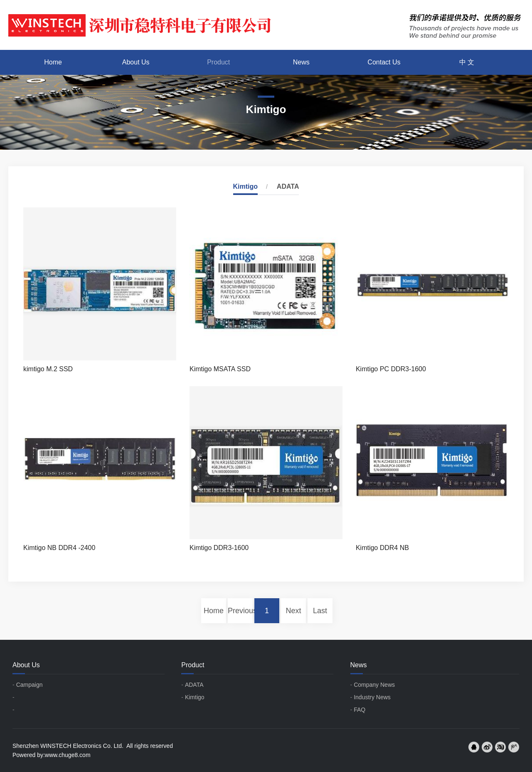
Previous (240, 611)
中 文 (467, 62)
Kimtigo (246, 186)
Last (320, 611)
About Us (136, 62)
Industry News (372, 697)
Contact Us (384, 62)
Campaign (30, 685)
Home (53, 62)
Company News (374, 685)
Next (293, 611)
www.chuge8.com (68, 755)
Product (218, 62)
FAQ (360, 710)
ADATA (288, 186)
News (301, 62)
